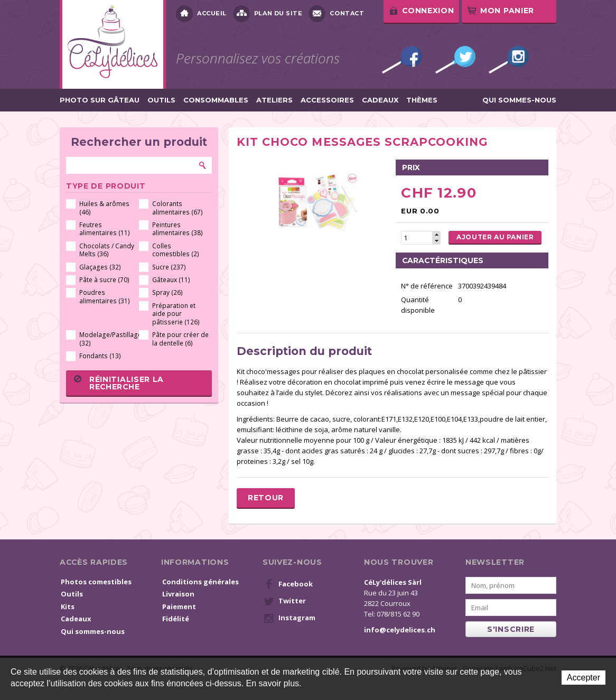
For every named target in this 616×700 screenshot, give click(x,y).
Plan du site (268, 14)
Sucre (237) (169, 267)
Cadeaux (380, 100)
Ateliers (274, 100)
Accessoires (327, 100)
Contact (336, 14)
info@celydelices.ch (400, 630)
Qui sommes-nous (519, 100)
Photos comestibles (96, 582)
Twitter (455, 60)
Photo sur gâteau (100, 100)
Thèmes (422, 100)
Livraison (178, 594)
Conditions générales (200, 582)
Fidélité (176, 619)
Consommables (216, 100)
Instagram (509, 60)
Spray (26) (167, 292)
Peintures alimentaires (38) (178, 229)
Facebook (402, 60)
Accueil (201, 14)
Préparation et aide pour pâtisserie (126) (176, 314)
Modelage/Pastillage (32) (108, 339)
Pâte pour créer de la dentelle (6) (180, 339)
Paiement (179, 606)
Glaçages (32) (100, 267)
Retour (266, 498)
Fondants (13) (100, 356)
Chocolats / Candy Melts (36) (107, 250)
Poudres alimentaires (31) (105, 297)
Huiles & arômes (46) (104, 208)
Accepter (584, 678)
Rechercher (203, 165)
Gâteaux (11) (171, 280)
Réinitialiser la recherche (119, 383)
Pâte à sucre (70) (104, 280)
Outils (161, 100)
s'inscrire (511, 629)
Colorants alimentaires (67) (178, 208)
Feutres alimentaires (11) (105, 229)
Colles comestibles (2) (176, 250)
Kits (68, 606)
